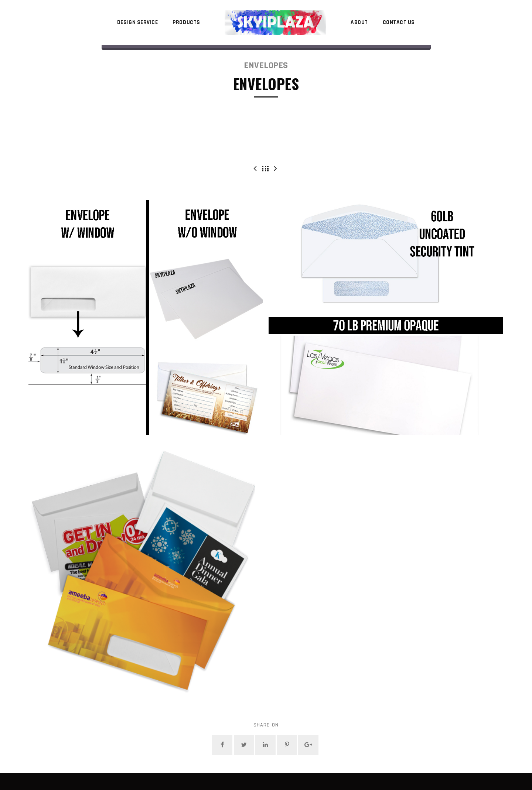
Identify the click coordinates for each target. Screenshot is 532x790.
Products (186, 22)
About (359, 22)
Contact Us (399, 22)
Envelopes (266, 65)
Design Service (138, 22)
